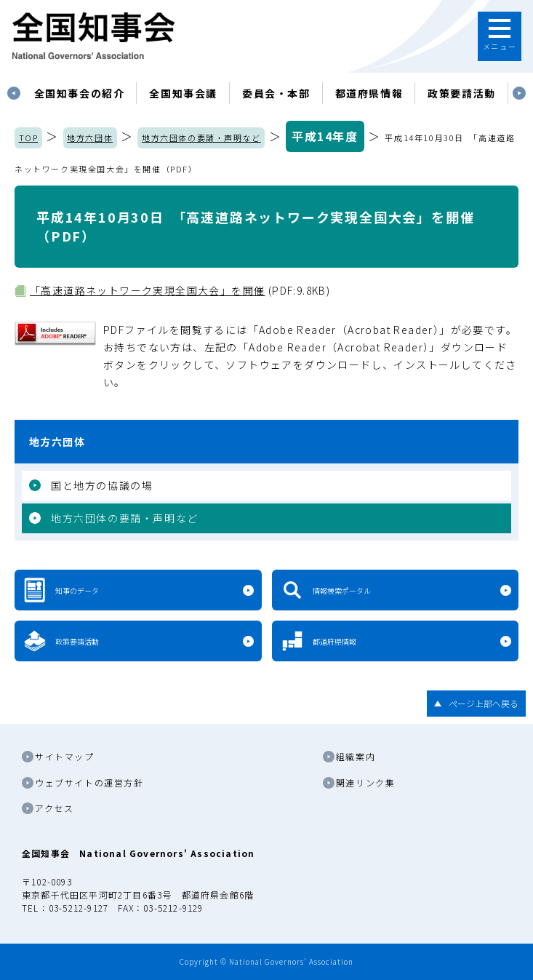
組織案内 (356, 756)
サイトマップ (65, 756)
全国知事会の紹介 (80, 93)
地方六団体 (90, 138)
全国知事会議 (183, 93)
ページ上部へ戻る (484, 703)
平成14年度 (325, 136)
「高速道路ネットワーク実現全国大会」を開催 (147, 290)
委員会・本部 (276, 93)
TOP (29, 138)
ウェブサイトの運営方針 (89, 782)
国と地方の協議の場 (102, 485)
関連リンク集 (366, 782)
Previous (14, 93)
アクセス (54, 808)
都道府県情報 (369, 93)
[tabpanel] (80, 93)
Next (519, 93)
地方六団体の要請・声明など (201, 138)
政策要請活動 (462, 93)
